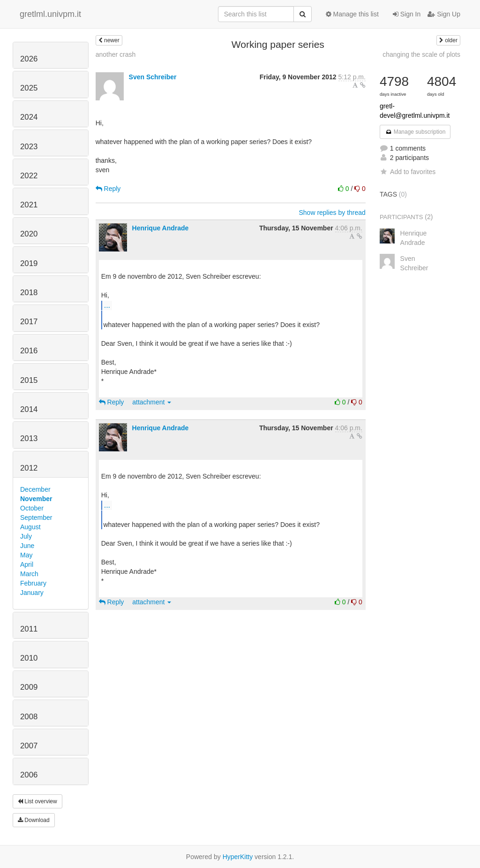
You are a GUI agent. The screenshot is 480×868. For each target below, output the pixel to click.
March (29, 574)
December (35, 489)
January (32, 593)
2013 (29, 438)
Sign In (407, 14)
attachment (152, 402)
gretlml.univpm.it (50, 14)
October (32, 508)
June (27, 546)
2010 (29, 658)
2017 (29, 322)
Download (34, 820)
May (26, 555)
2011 (29, 629)
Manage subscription (415, 132)
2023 (29, 147)
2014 (29, 409)
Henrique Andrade (161, 228)
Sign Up (444, 14)
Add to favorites (408, 172)
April (27, 564)
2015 (29, 380)
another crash (116, 54)
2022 (29, 176)
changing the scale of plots (421, 54)
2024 (29, 117)
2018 (29, 293)
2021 (29, 205)
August (30, 527)
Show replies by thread (332, 213)
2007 (29, 746)
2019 (29, 263)
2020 (29, 234)
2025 (29, 88)
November (36, 499)
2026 (29, 59)
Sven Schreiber (153, 77)
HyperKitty (238, 857)
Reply (108, 189)
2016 (29, 351)
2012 (29, 468)
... (107, 305)
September (36, 518)
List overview (37, 801)
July (26, 536)
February (33, 583)
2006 (29, 775)
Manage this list (352, 14)
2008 (29, 717)
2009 (29, 687)
